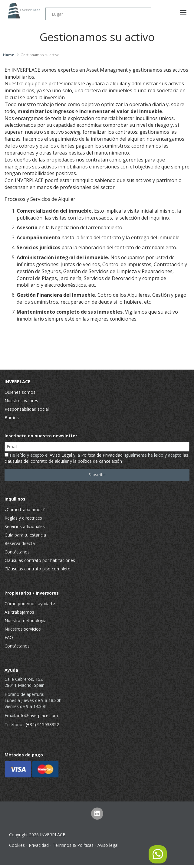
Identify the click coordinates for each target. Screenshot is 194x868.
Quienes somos (20, 392)
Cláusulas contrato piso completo (38, 569)
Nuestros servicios (23, 629)
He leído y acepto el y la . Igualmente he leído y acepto (96, 458)
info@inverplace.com (38, 715)
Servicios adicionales (25, 526)
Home (9, 55)
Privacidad (39, 845)
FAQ (9, 637)
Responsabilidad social (27, 409)
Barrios (12, 418)
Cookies (17, 845)
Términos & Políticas (73, 845)
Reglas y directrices (23, 518)
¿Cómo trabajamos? (25, 509)
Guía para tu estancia (25, 535)
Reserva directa (20, 543)
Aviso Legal (61, 455)
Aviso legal (108, 845)
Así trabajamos (19, 612)
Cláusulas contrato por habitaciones (40, 560)
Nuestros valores (21, 401)
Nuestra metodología (26, 620)
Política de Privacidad (102, 455)
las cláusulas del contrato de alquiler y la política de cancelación (96, 458)
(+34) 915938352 (42, 724)
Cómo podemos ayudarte (30, 604)
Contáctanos (17, 552)
